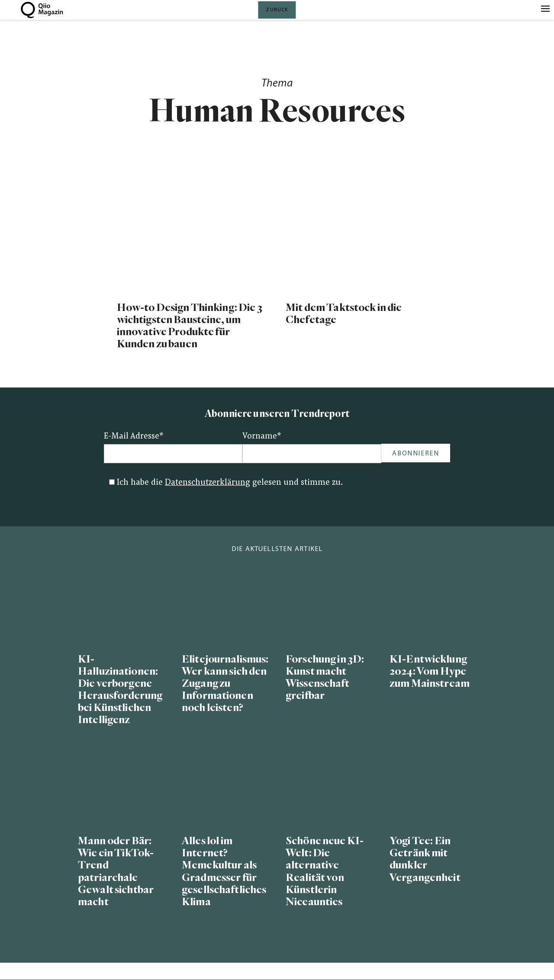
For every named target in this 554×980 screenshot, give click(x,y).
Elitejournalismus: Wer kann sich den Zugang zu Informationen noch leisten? (225, 684)
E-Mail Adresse (134, 437)
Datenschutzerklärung (208, 483)
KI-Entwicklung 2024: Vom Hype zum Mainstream (430, 671)
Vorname (262, 437)
